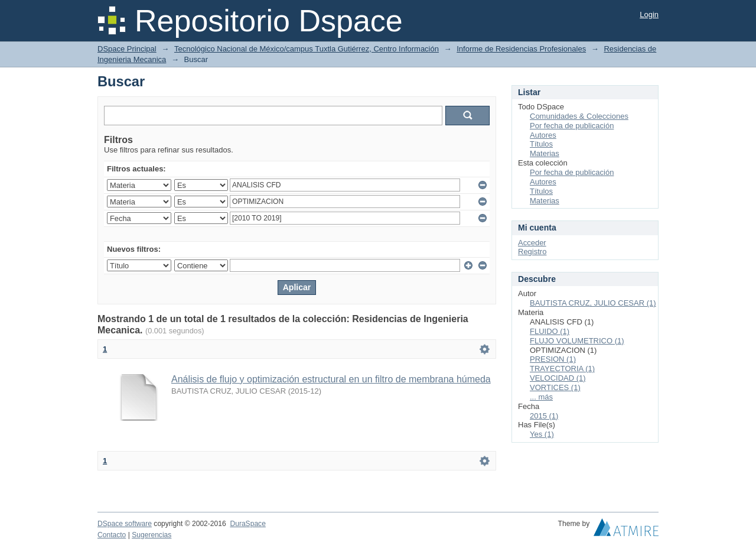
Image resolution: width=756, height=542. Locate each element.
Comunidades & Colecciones (579, 116)
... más (541, 397)
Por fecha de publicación (572, 126)
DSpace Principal (127, 49)
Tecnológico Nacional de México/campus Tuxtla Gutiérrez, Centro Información (307, 49)
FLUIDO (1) (550, 331)
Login (649, 14)
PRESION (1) (553, 359)
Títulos (541, 144)
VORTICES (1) (555, 387)
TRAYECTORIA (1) (562, 369)
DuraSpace (247, 524)
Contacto (112, 535)
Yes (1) (542, 434)
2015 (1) (544, 416)
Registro (532, 251)
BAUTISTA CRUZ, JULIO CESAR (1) (593, 303)
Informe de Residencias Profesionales (521, 49)
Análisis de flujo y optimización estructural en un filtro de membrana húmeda (331, 379)
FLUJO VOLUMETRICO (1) (577, 341)
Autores (543, 135)
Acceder (532, 243)
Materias (545, 153)
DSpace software (125, 524)
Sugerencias (151, 535)
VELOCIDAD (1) (558, 378)
